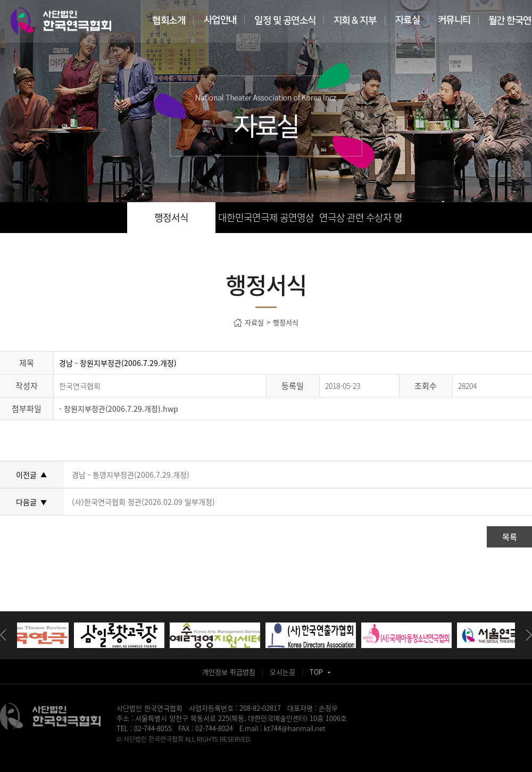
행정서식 (171, 217)
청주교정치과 (219, 749)
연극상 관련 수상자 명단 (361, 222)
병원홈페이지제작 (140, 749)
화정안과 (343, 749)
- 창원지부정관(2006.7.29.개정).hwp (119, 409)
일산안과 (287, 749)
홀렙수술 (368, 749)
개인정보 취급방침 (229, 672)
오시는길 (282, 672)
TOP (320, 672)
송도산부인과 (182, 749)
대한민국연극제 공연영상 (266, 217)
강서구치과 (396, 749)
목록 (510, 537)
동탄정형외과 (256, 749)
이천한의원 (315, 749)
